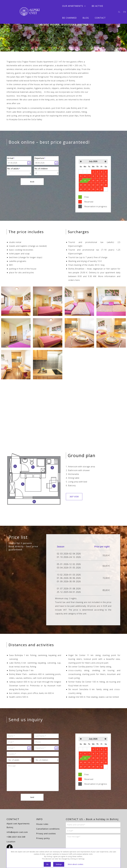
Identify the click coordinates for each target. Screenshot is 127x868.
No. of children (41, 169)
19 (81, 185)
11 (106, 176)
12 (81, 181)
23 (97, 185)
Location (11, 842)
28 (89, 189)
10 (102, 176)
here (78, 280)
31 (102, 189)
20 (85, 185)
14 (89, 181)
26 (81, 189)
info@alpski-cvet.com (17, 832)
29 (93, 189)
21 (89, 185)
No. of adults (13, 169)
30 (97, 189)
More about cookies (76, 864)
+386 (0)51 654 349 (16, 837)
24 (102, 185)
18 (106, 181)
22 (93, 185)
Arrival (10, 158)
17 (102, 181)
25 (106, 185)
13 (85, 181)
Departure (39, 158)
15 (93, 181)
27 (85, 189)
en (125, 12)
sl (119, 12)
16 (97, 181)
